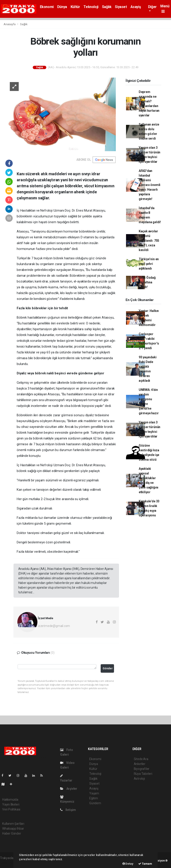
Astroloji (139, 779)
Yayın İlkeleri (11, 804)
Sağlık (107, 7)
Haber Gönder (12, 833)
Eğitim (94, 798)
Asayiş (136, 7)
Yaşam (94, 793)
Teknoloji (91, 7)
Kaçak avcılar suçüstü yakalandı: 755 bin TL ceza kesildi (149, 241)
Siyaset (121, 7)
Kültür (75, 7)
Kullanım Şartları (13, 824)
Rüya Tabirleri (143, 774)
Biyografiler (142, 769)
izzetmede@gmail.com (54, 626)
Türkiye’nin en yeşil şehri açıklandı (149, 264)
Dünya (62, 7)
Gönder (108, 668)
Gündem (95, 803)
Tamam (145, 864)
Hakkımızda (10, 800)
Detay (128, 864)
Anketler (140, 764)
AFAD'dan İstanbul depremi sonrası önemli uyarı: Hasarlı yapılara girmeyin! (150, 185)
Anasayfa (10, 24)
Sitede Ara (141, 759)
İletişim (68, 810)
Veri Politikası (11, 809)
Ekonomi (47, 7)
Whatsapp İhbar (13, 829)
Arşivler (69, 789)
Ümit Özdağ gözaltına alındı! (147, 282)
